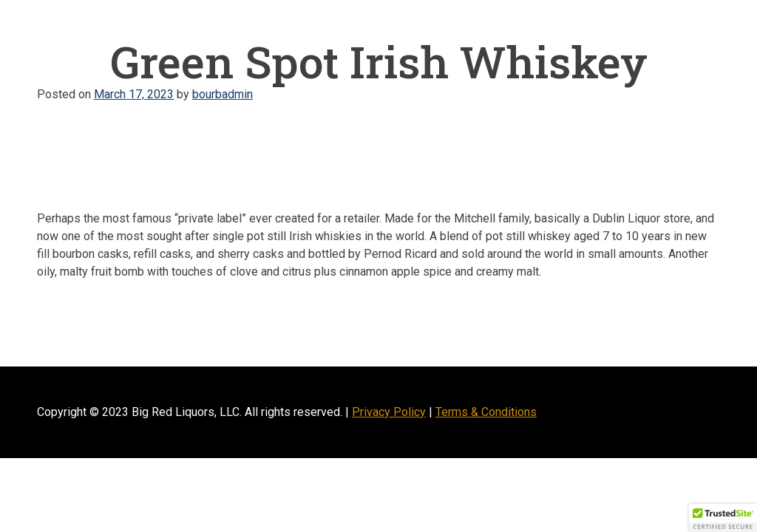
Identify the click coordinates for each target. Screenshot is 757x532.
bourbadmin (223, 94)
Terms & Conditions (486, 412)
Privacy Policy (389, 412)
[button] (723, 518)
